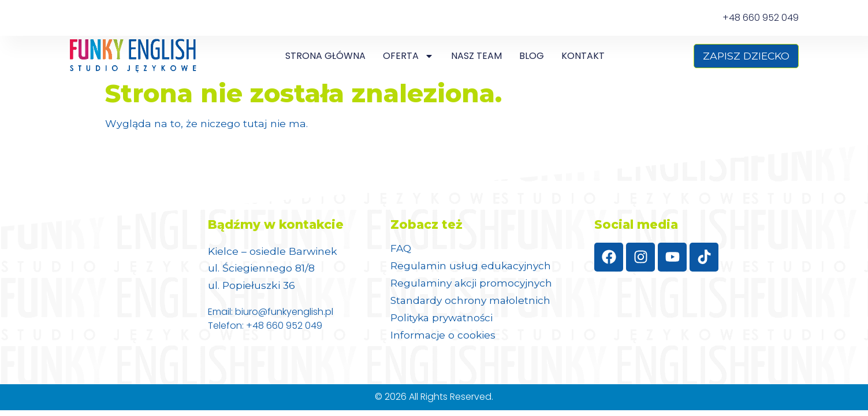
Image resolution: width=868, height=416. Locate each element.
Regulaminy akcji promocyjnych (474, 283)
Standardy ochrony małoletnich (472, 300)
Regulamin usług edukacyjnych (472, 266)
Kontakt (583, 56)
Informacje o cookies (444, 335)
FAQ (401, 248)
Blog (532, 56)
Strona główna (325, 56)
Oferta (408, 56)
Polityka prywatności (443, 318)
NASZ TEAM (476, 56)
